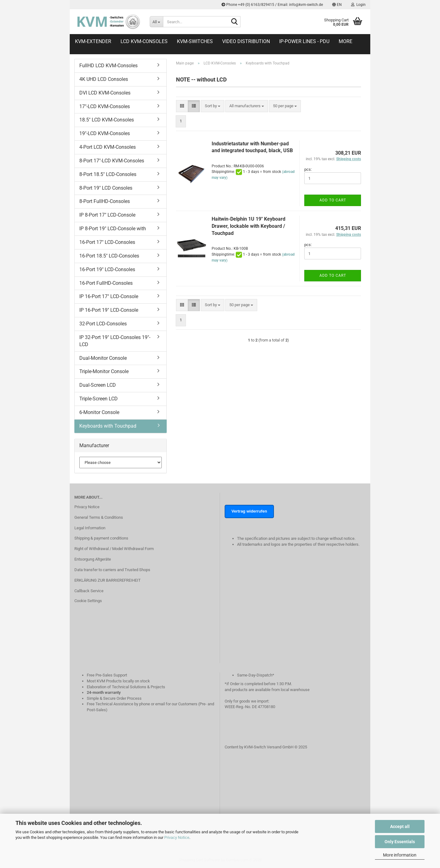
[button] (337, 5)
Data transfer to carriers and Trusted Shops (112, 570)
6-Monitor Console (99, 412)
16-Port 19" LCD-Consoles (107, 269)
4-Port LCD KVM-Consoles (108, 147)
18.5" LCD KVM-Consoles (107, 120)
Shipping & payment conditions (101, 538)
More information (400, 855)
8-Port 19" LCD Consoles (106, 188)
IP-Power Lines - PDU (304, 41)
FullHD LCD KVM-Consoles (108, 66)
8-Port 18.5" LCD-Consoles (108, 174)
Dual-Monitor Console (103, 358)
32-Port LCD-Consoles (103, 324)
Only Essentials (400, 842)
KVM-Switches (195, 41)
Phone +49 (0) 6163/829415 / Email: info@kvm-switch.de (272, 5)
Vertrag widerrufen (249, 511)
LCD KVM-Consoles (144, 41)
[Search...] (156, 22)
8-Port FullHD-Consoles (105, 201)
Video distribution (246, 41)
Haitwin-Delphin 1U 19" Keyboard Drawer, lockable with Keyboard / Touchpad (249, 226)
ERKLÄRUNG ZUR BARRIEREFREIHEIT (108, 580)
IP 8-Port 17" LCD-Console (107, 215)
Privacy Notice (177, 837)
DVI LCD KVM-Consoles (105, 93)
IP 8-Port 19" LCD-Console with (113, 229)
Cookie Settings (88, 601)
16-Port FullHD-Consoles (106, 283)
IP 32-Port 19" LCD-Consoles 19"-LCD (115, 341)
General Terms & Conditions (99, 517)
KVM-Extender (93, 41)
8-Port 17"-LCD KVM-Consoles (112, 161)
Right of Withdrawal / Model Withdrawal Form (114, 549)
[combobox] (213, 106)
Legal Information (90, 528)
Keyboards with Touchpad (108, 426)
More (345, 41)
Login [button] (358, 5)
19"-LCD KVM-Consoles (105, 133)
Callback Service (89, 591)
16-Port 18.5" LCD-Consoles (109, 256)
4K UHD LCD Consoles (104, 79)
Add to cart (333, 200)
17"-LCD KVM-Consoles (105, 106)
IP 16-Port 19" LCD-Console (109, 310)
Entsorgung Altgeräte (93, 559)
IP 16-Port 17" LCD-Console (109, 296)
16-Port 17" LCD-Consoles (107, 242)
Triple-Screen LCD (99, 399)
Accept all (400, 826)
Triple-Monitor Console (104, 371)
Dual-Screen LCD (98, 385)
